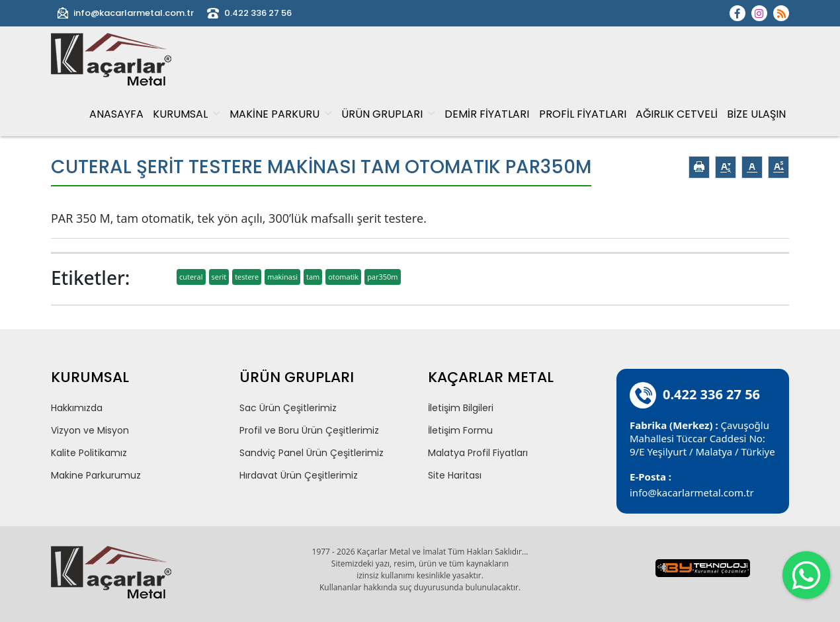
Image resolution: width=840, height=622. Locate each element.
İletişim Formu (460, 430)
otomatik (343, 277)
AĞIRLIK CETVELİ (677, 114)
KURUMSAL (187, 114)
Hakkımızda (77, 408)
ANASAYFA (116, 114)
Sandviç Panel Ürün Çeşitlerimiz (312, 453)
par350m (382, 277)
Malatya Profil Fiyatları (478, 453)
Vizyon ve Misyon (90, 430)
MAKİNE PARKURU (281, 114)
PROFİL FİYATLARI (583, 114)
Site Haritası (455, 475)
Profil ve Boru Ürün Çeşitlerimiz (309, 430)
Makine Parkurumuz (96, 475)
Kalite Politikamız (89, 453)
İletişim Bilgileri (461, 408)
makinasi (282, 277)
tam (313, 277)
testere (247, 277)
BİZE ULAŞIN (756, 114)
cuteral (191, 277)
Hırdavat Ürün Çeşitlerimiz (299, 475)
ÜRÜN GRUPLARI (388, 114)
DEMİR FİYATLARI (487, 114)
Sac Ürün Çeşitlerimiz (288, 408)
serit (219, 277)
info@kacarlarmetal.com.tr (126, 13)
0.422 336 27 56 (249, 13)
